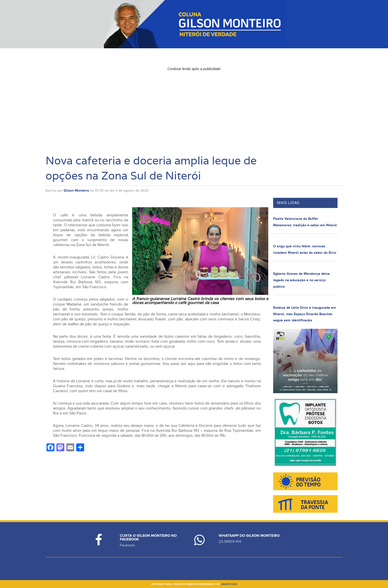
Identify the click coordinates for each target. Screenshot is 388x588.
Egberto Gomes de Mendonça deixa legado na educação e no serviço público (302, 280)
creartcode (229, 584)
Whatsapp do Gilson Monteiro (249, 536)
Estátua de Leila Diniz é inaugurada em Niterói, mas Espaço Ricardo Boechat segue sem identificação (305, 314)
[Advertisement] (194, 108)
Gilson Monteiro (76, 191)
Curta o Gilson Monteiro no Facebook (148, 537)
